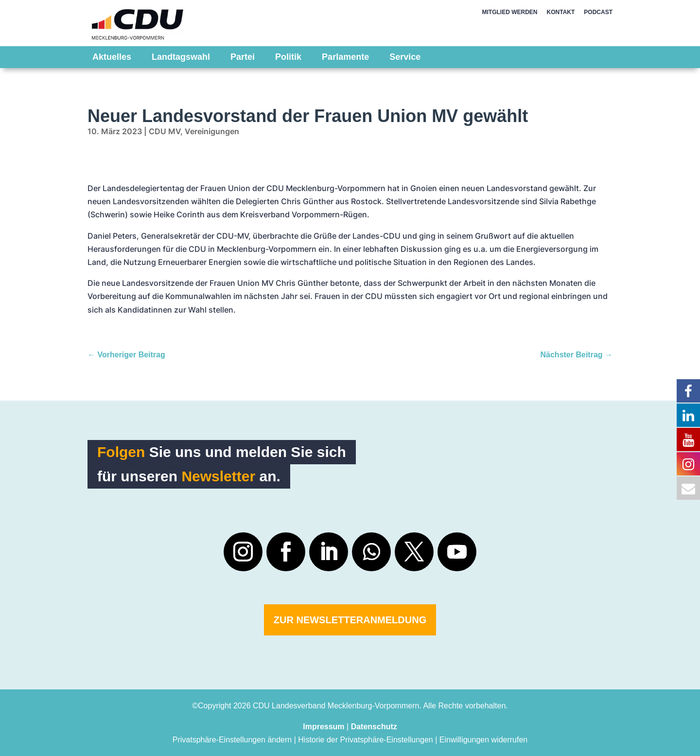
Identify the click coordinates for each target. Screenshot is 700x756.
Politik (288, 57)
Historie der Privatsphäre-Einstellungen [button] (365, 740)
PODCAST (598, 12)
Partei (243, 57)
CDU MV (165, 131)
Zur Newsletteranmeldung (350, 620)
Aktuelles (112, 57)
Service (405, 57)
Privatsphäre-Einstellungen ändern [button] (232, 740)
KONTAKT (561, 12)
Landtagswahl (181, 57)
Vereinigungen (212, 131)
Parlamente (345, 57)
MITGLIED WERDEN (510, 12)
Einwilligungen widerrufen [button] (483, 740)
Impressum (324, 727)
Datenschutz (374, 727)
